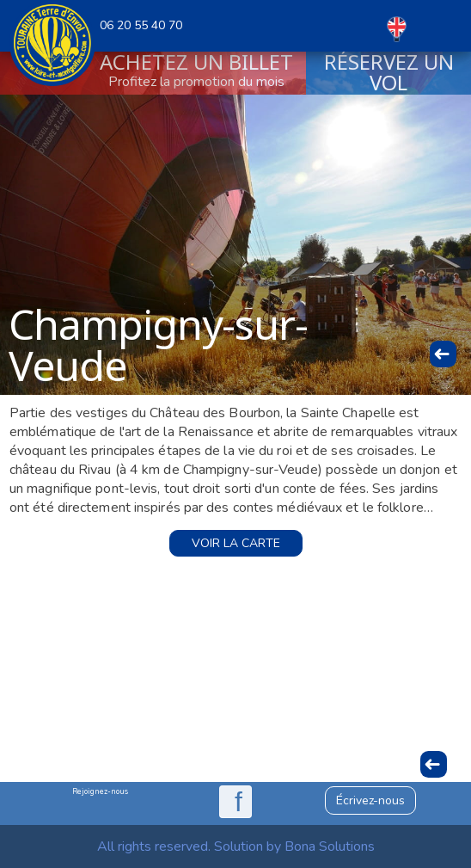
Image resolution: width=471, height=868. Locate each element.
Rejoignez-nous (100, 791)
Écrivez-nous (370, 800)
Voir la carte (236, 543)
